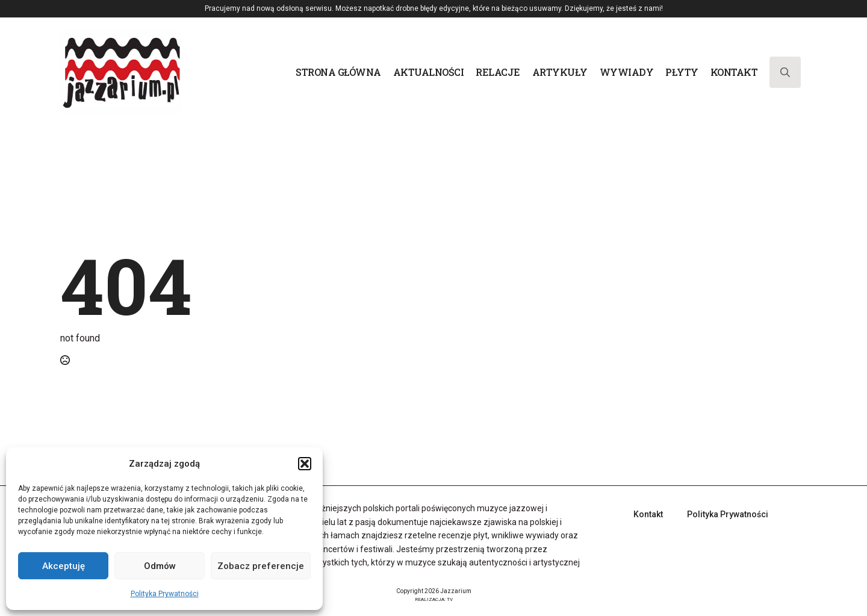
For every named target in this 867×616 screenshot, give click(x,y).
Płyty (682, 72)
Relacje (498, 72)
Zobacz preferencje (261, 566)
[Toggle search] (785, 72)
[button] (305, 464)
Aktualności (429, 72)
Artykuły (560, 72)
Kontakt (734, 72)
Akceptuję (64, 566)
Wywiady (627, 72)
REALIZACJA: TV (434, 599)
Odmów (160, 566)
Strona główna (338, 72)
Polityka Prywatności (165, 594)
